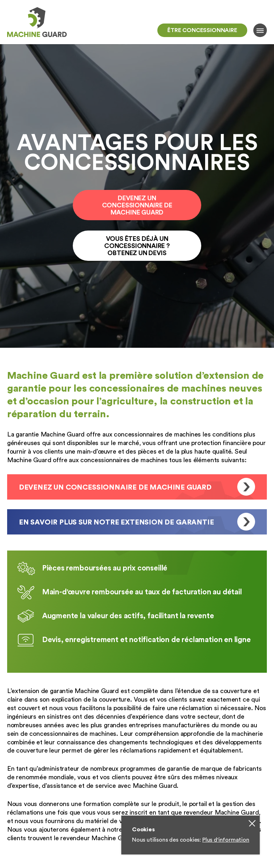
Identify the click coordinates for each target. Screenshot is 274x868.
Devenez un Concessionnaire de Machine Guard (137, 205)
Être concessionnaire (202, 30)
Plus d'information (226, 840)
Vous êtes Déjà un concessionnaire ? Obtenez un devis (137, 246)
